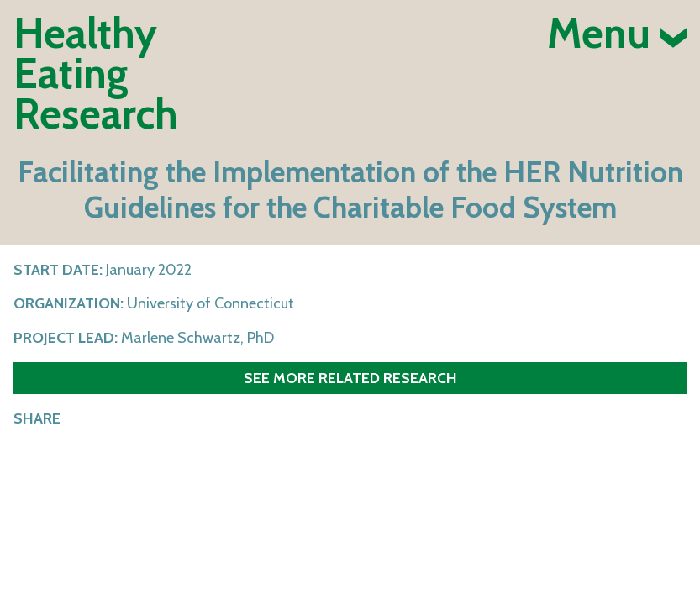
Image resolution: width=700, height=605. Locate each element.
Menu (617, 34)
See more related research (350, 378)
